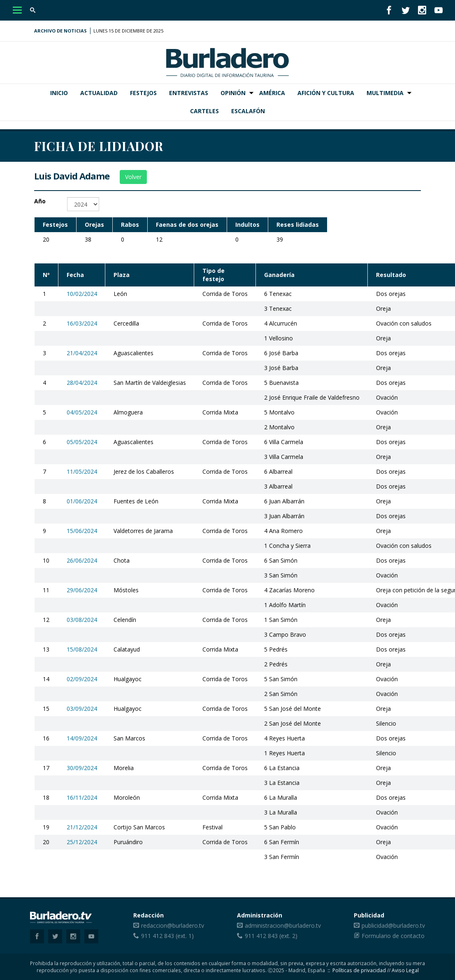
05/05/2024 (82, 442)
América (272, 93)
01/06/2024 (82, 501)
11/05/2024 (82, 471)
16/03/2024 (82, 323)
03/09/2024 (82, 709)
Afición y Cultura (326, 93)
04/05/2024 (82, 412)
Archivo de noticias (60, 31)
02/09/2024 (82, 679)
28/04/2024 (82, 383)
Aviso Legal (405, 970)
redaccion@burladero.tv (173, 925)
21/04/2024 (82, 353)
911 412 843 (158, 936)
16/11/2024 (82, 797)
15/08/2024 (82, 649)
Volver (133, 177)
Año (40, 201)
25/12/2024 (82, 842)
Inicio (59, 93)
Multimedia (385, 93)
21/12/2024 (82, 827)
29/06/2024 (82, 590)
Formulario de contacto (393, 936)
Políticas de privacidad (359, 970)
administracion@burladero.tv (283, 925)
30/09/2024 (82, 768)
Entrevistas (189, 93)
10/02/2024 (82, 294)
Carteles (204, 111)
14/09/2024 (82, 738)
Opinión (233, 93)
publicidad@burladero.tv (393, 925)
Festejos (143, 93)
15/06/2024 (82, 531)
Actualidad (99, 93)
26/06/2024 (82, 560)
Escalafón (248, 111)
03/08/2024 (82, 620)
